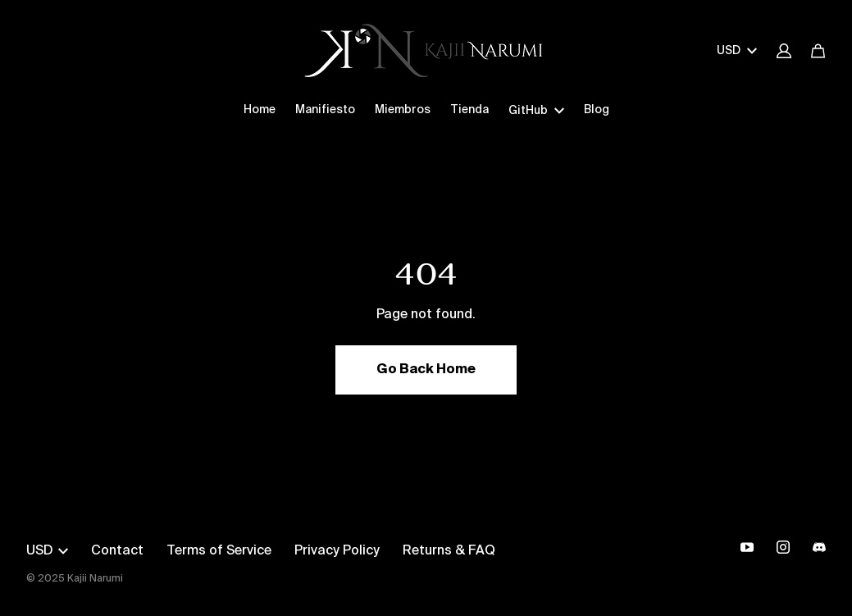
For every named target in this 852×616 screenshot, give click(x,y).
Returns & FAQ (449, 551)
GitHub (536, 111)
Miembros (403, 110)
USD (737, 51)
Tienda (469, 110)
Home (260, 110)
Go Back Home (426, 370)
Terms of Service (219, 551)
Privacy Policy (337, 551)
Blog (597, 110)
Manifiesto (325, 110)
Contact (117, 551)
